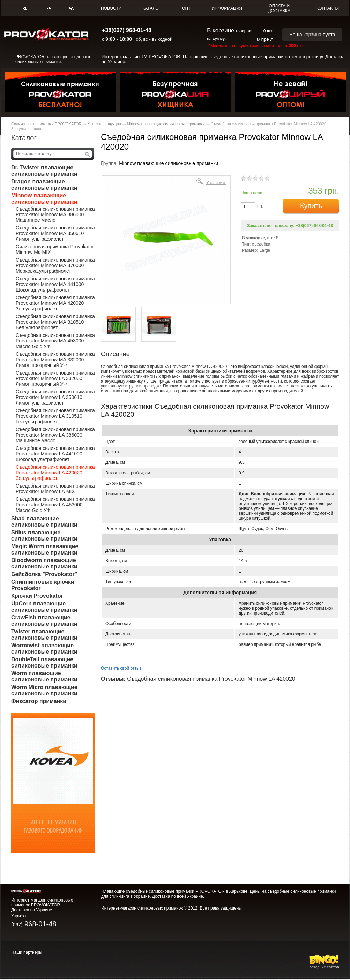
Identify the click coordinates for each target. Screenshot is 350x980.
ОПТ (186, 8)
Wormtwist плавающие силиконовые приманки (44, 649)
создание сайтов (324, 965)
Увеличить (216, 183)
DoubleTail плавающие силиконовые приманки (44, 662)
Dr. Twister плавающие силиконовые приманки (44, 171)
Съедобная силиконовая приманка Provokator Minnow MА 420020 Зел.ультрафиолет (55, 303)
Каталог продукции (104, 124)
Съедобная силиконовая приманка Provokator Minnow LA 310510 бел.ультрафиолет (55, 416)
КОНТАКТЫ (327, 8)
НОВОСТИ (111, 8)
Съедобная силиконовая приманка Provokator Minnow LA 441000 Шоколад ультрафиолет (55, 454)
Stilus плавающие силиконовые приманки (44, 536)
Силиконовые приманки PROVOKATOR (46, 124)
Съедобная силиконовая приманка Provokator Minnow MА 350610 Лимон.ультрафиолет (55, 233)
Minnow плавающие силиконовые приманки (166, 124)
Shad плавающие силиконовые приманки (44, 522)
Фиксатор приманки (39, 701)
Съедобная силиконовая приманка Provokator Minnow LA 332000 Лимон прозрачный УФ (55, 378)
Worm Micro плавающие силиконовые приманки (44, 690)
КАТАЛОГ (152, 8)
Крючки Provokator (37, 596)
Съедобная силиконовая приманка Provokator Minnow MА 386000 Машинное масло (55, 214)
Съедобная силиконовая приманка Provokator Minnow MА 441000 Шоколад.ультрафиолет (55, 284)
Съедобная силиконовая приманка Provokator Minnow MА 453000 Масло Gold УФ (55, 341)
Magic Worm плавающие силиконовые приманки (45, 549)
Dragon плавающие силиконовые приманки (44, 185)
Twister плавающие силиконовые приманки (44, 635)
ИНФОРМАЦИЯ (227, 8)
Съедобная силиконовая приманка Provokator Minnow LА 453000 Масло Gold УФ (55, 505)
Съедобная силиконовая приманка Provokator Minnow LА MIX (55, 489)
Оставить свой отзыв (121, 668)
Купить (311, 206)
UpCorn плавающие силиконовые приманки (44, 607)
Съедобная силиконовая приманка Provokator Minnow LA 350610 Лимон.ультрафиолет (55, 397)
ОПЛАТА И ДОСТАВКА (279, 8)
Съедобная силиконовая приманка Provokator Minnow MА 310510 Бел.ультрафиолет (55, 322)
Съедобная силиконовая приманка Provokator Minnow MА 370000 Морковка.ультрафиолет (55, 265)
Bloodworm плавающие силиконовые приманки (44, 563)
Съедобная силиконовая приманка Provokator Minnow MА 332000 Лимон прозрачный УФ (55, 360)
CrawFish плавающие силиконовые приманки (44, 621)
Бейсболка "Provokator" (44, 574)
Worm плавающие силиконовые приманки (44, 676)
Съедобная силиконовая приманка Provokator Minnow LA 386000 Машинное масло (55, 435)
